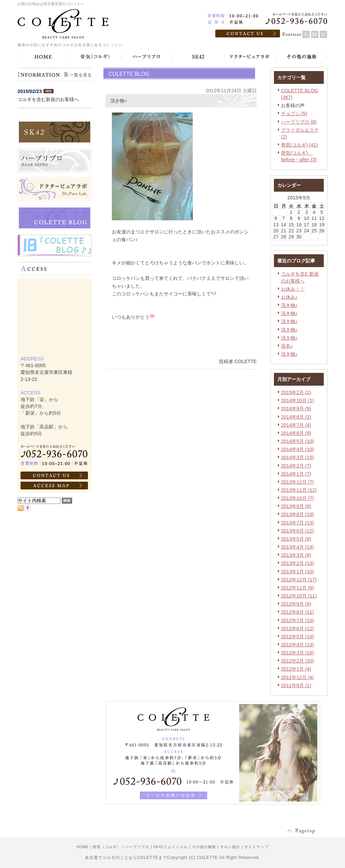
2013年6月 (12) (297, 531)
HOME (83, 847)
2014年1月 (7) (296, 474)
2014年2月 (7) (296, 466)
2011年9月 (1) (296, 685)
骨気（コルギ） (107, 847)
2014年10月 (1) (297, 400)
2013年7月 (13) (297, 523)
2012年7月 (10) (297, 620)
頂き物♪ (289, 305)
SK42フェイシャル (170, 847)
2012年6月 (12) (297, 629)
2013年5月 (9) (296, 539)
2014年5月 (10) (297, 441)
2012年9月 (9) (296, 604)
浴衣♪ (287, 346)
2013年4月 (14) (297, 547)
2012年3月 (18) (297, 653)
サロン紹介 (230, 847)
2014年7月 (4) (296, 425)
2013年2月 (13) (297, 563)
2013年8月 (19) (297, 514)
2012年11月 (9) (297, 588)
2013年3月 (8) (296, 555)
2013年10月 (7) (297, 498)
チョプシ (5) (294, 114)
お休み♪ (289, 297)
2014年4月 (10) (297, 449)
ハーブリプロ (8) (299, 122)
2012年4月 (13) (297, 645)
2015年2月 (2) (296, 392)
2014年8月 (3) (296, 417)
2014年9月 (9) (296, 409)
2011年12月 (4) (297, 677)
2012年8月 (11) (297, 612)
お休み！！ (293, 289)
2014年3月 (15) (297, 457)
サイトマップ (256, 847)
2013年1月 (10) (297, 572)
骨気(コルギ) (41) (299, 145)
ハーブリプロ (137, 847)
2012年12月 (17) (299, 580)
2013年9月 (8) (296, 506)
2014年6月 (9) (296, 433)
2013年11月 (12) (299, 490)
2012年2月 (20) (297, 661)
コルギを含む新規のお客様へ (48, 99)
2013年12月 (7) (297, 482)
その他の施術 (204, 847)
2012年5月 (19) (297, 637)
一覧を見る (81, 75)
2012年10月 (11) (299, 596)
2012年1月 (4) (296, 669)
